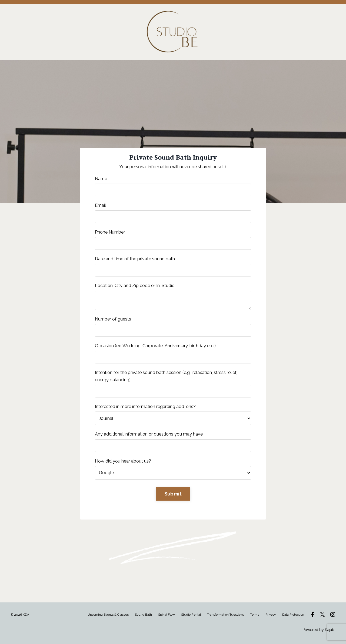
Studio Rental (191, 615)
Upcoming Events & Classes (108, 615)
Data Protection (293, 615)
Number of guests (113, 319)
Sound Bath (143, 615)
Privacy (271, 615)
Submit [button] (173, 494)
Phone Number (110, 232)
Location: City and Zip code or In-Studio (135, 286)
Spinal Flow (167, 615)
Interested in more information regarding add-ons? (145, 407)
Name (101, 179)
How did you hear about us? (123, 461)
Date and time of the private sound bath (135, 259)
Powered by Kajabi (319, 630)
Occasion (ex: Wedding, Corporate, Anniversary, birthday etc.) (155, 346)
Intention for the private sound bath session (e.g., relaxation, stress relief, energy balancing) (166, 376)
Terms (255, 615)
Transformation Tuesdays (225, 615)
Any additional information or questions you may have (149, 434)
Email (100, 205)
